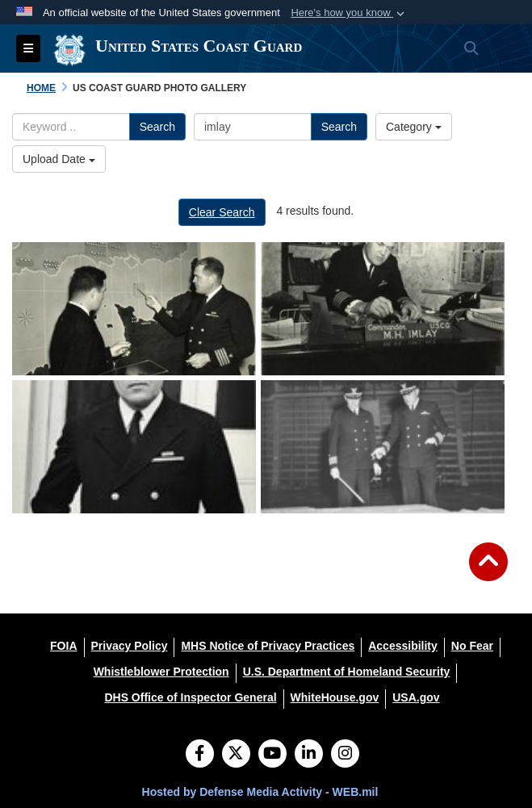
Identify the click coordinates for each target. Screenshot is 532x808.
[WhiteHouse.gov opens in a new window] (335, 697)
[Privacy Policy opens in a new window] (130, 646)
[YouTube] (272, 755)
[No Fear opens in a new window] (472, 646)
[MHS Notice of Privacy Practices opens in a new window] (268, 646)
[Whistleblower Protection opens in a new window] (161, 672)
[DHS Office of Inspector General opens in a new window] (190, 697)
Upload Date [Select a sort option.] (59, 159)
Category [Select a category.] (414, 127)
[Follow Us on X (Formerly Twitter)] (236, 755)
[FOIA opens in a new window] (63, 646)
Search (157, 127)
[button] (349, 13)
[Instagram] (345, 755)
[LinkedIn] (309, 755)
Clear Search (222, 212)
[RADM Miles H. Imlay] (134, 309)
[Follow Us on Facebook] (200, 755)
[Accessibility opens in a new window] (403, 646)
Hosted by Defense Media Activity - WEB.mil (260, 792)
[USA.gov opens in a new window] (416, 697)
